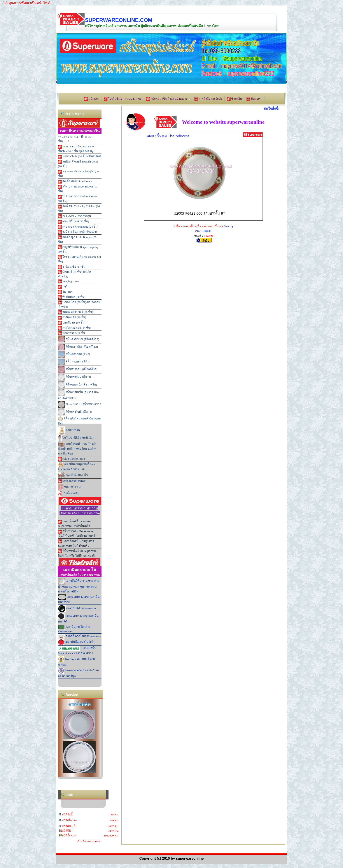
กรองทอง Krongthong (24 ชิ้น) (78, 227)
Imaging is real (69, 281)
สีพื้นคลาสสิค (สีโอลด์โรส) (78, 347)
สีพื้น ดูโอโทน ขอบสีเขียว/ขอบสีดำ (79, 421)
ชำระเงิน (234, 99)
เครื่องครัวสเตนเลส (72, 481)
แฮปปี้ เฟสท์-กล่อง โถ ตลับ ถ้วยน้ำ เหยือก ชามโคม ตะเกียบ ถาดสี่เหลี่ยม (78, 448)
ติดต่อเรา (254, 99)
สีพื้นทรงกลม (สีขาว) (74, 377)
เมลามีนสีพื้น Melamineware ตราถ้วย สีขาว (77, 651)
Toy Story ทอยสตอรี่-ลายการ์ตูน (76, 661)
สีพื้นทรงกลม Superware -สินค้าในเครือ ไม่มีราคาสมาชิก (78, 534)
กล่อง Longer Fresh (71, 459)
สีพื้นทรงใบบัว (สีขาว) (75, 412)
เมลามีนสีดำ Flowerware (77, 609)
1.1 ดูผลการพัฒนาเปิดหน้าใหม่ (25, 3)
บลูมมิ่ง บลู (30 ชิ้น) (72, 323)
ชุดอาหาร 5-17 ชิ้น (72, 333)
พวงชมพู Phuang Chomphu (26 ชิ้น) (78, 174)
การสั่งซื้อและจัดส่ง (208, 99)
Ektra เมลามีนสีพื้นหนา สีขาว (80, 405)
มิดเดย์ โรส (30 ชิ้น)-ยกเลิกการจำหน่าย (79, 304)
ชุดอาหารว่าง (69, 487)
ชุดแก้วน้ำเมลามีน (73, 475)
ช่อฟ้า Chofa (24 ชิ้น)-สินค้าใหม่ (79, 157)
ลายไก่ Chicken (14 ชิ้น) (74, 328)
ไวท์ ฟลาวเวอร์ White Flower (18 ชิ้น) (78, 199)
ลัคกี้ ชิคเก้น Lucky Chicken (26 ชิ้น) (79, 209)
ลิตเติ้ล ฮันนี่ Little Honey (75, 182)
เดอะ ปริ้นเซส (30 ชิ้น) (73, 222)
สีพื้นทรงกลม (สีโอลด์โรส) (78, 369)
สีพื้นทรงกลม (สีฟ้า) (74, 362)
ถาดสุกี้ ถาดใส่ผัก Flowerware (79, 636)
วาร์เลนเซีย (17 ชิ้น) (72, 267)
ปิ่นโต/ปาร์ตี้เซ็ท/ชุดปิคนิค (76, 438)
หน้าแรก (92, 99)
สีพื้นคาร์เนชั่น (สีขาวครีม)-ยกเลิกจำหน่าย (78, 394)
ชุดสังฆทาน (69, 430)
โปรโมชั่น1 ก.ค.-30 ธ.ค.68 (123, 99)
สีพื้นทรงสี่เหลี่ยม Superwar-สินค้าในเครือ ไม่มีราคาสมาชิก (77, 553)
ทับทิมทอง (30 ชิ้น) (72, 297)
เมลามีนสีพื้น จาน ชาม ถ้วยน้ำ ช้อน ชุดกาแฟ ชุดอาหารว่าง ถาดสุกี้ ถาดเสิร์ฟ (79, 585)
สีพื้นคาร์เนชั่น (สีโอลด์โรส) (79, 339)
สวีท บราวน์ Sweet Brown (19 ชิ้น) (78, 189)
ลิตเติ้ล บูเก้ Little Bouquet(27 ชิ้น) (77, 239)
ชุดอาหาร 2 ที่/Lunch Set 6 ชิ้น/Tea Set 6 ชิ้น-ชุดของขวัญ (76, 149)
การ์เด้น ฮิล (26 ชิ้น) (72, 318)
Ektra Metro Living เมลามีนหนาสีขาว (79, 599)
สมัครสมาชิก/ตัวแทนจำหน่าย (168, 99)
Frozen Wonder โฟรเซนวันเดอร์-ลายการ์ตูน (78, 673)
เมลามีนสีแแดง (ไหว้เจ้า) (77, 642)
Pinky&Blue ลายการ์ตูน (74, 216)
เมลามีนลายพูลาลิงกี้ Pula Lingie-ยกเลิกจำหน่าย (76, 466)
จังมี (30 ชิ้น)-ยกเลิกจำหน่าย (77, 232)
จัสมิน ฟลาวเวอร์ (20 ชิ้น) (76, 312)
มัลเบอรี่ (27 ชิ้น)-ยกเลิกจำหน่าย (74, 274)
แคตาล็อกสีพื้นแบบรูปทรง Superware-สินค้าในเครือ (76, 543)
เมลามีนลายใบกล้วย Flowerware (74, 629)
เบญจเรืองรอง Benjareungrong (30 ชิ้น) (78, 249)
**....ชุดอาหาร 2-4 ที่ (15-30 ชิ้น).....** (75, 139)
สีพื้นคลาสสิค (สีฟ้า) (74, 354)
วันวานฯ (65, 292)
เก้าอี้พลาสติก (69, 494)
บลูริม (64, 287)
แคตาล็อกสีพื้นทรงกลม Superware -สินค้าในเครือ (74, 524)
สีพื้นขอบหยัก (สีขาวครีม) (77, 385)
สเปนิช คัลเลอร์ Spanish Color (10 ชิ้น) (78, 164)
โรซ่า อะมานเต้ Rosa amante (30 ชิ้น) (79, 259)
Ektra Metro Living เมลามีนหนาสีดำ (78, 618)
